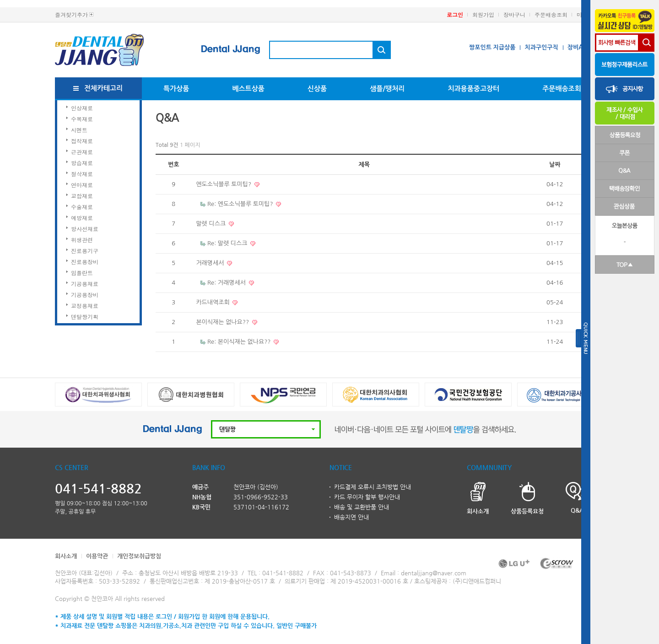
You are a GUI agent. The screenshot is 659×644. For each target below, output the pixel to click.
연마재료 (82, 185)
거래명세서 (211, 263)
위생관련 (82, 240)
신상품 (317, 89)
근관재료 (82, 152)
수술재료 (82, 207)
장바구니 (514, 14)
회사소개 (66, 556)
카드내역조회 (213, 302)
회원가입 (483, 14)
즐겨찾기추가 (71, 14)
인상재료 (82, 108)
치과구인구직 (541, 47)
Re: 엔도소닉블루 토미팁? (241, 204)
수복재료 (82, 119)
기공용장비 (85, 295)
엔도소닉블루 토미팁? (224, 184)
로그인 (455, 14)
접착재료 (82, 141)
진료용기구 (85, 251)
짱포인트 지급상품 (492, 47)
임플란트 (82, 273)
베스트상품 (248, 89)
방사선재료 (85, 229)
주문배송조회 (551, 14)
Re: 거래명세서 (227, 283)
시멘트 (79, 130)
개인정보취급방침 (139, 556)
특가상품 (176, 89)
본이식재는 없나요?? (223, 322)
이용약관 (97, 556)
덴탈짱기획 (85, 317)
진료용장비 (85, 262)
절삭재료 (82, 174)
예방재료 (82, 218)
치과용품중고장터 (473, 89)
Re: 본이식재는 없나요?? (240, 342)
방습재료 (82, 163)
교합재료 (82, 196)
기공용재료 (85, 284)
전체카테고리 (104, 88)
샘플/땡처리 (387, 89)
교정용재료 (85, 306)
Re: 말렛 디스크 (228, 243)
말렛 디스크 (211, 224)
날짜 (555, 165)
